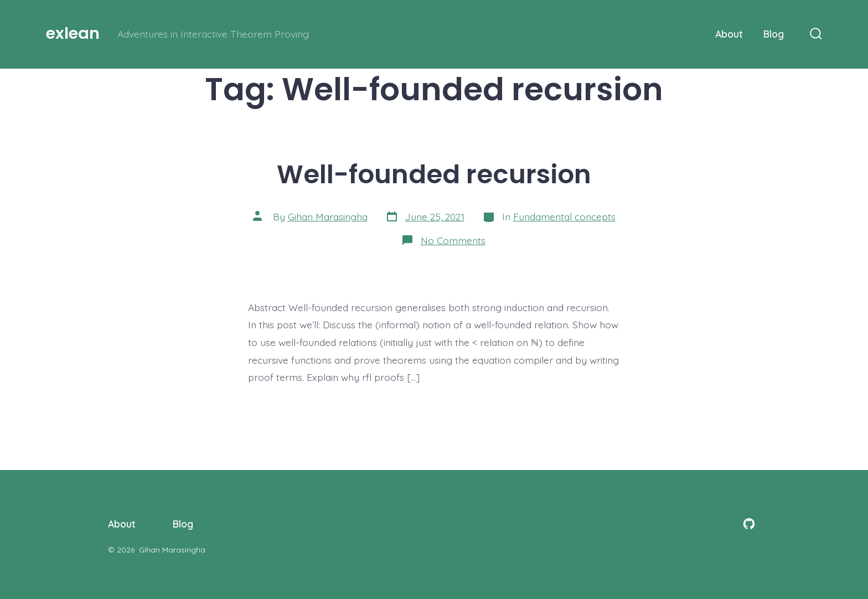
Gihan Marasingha (328, 216)
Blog (774, 34)
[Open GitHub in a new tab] (749, 524)
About (729, 34)
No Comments (453, 240)
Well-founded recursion (434, 174)
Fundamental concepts (564, 216)
